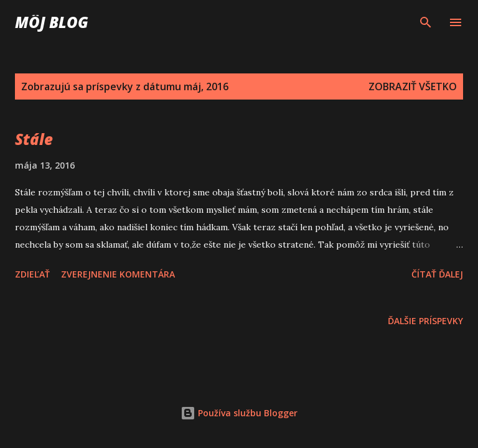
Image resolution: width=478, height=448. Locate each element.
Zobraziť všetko (413, 86)
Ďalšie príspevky (425, 321)
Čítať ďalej (437, 274)
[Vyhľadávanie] (426, 22)
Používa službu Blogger (239, 413)
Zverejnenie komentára (118, 274)
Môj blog (52, 22)
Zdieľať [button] (32, 274)
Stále (34, 139)
